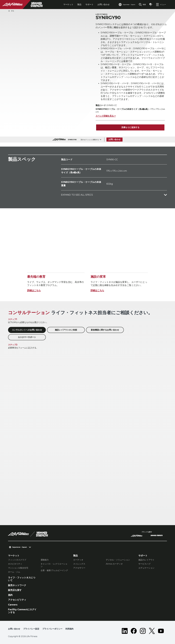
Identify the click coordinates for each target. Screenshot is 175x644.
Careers (13, 605)
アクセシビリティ (17, 600)
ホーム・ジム (14, 572)
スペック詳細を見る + (106, 116)
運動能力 (45, 560)
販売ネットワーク (17, 585)
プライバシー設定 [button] (31, 629)
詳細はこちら (34, 290)
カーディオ (78, 560)
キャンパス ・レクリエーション (54, 565)
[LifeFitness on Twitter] (152, 631)
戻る (11, 11)
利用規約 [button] (69, 629)
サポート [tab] (89, 4)
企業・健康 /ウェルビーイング (54, 570)
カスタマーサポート (27, 337)
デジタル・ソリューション (118, 560)
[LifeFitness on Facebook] (134, 631)
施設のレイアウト (146, 560)
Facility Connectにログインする (22, 611)
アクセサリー (79, 568)
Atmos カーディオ (114, 564)
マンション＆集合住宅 (18, 568)
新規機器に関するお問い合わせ (105, 330)
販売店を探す (15, 590)
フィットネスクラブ (17, 560)
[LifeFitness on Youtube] (161, 631)
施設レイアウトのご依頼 (66, 330)
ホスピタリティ (15, 564)
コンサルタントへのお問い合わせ (27, 330)
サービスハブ (144, 564)
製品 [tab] (79, 4)
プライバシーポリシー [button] (52, 629)
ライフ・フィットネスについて (22, 579)
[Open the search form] (142, 5)
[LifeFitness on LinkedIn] (125, 631)
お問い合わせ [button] (14, 629)
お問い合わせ (104, 4)
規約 (10, 595)
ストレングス (79, 564)
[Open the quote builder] (151, 5)
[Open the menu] (161, 5)
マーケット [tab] (68, 4)
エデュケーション (146, 568)
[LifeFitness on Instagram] (143, 631)
